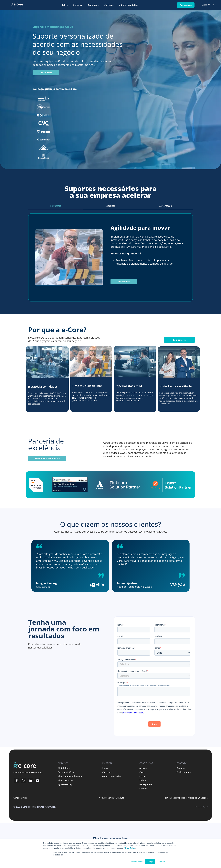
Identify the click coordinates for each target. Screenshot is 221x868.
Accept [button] (150, 862)
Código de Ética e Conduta (112, 798)
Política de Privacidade (175, 798)
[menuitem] (65, 5)
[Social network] (17, 781)
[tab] (56, 206)
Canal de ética (20, 798)
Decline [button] (162, 862)
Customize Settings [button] (136, 862)
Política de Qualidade (198, 798)
